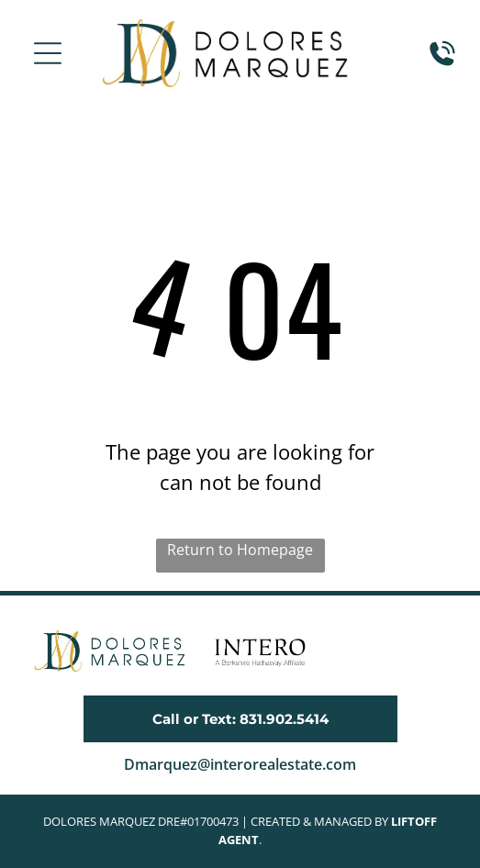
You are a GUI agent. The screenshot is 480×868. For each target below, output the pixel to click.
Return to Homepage (240, 550)
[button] (48, 53)
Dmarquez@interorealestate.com (240, 764)
